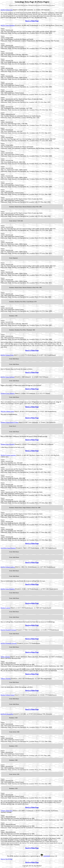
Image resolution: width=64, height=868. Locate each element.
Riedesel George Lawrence (8, 455)
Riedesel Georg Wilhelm (8, 393)
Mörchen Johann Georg (7, 411)
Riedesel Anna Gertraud (8, 377)
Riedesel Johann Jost (7, 10)
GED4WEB (47, 856)
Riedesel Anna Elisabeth (8, 25)
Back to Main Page (32, 21)
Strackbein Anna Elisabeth (8, 548)
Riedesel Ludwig (6, 608)
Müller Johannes (6, 657)
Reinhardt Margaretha (7, 714)
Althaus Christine (6, 679)
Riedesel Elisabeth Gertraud (9, 643)
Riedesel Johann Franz (7, 355)
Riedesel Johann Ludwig (8, 567)
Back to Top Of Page (7, 859)
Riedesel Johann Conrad (8, 695)
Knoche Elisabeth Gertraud (9, 630)
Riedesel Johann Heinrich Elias (10, 422)
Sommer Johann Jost (7, 811)
